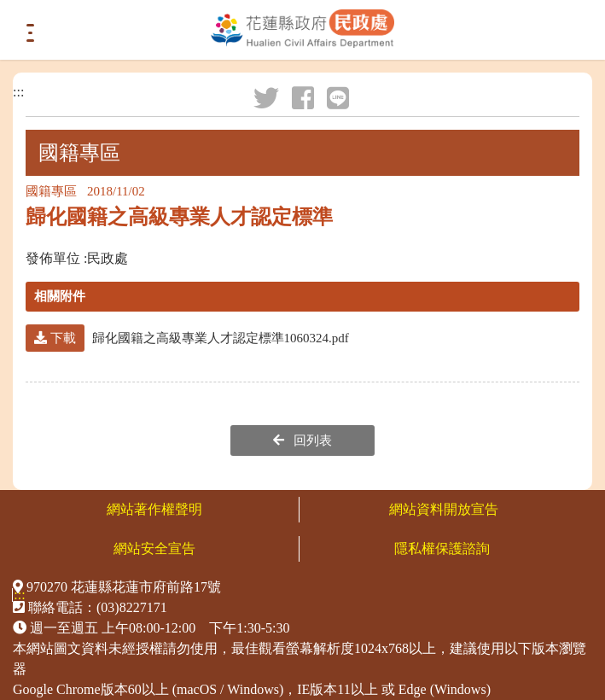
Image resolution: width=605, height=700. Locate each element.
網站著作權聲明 (154, 509)
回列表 (303, 440)
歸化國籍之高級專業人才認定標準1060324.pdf (187, 338)
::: (18, 92)
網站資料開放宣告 (444, 509)
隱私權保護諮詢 (444, 548)
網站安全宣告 (154, 548)
